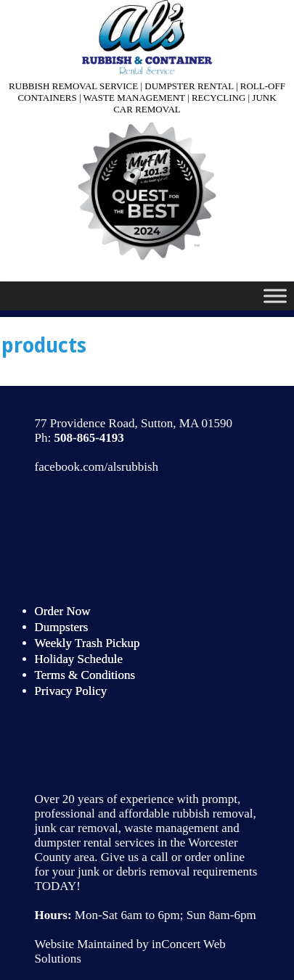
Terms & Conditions (85, 675)
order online (215, 857)
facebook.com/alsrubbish (97, 467)
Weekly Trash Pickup (87, 643)
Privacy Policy (71, 691)
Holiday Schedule (79, 659)
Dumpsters (62, 627)
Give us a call (135, 857)
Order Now (63, 611)
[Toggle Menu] (275, 296)
